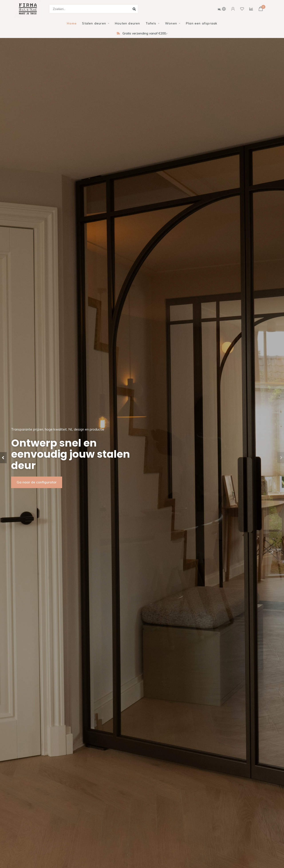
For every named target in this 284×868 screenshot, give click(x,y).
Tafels (151, 23)
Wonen (171, 23)
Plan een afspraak (202, 23)
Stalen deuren (94, 23)
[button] (3, 458)
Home (72, 23)
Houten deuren (128, 23)
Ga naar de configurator (37, 482)
